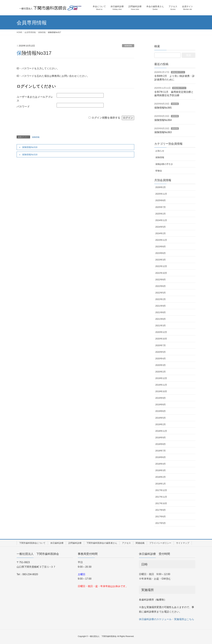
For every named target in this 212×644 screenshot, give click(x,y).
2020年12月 (161, 332)
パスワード (23, 107)
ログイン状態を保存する (106, 118)
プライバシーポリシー (160, 543)
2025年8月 (161, 200)
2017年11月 (161, 497)
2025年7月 (161, 207)
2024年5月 (161, 227)
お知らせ (160, 151)
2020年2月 (161, 372)
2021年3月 (161, 326)
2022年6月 (161, 286)
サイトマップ (183, 543)
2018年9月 (161, 438)
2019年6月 (161, 411)
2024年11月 (161, 220)
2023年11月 (161, 240)
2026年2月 (161, 187)
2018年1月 (161, 484)
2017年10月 (161, 503)
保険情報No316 (30, 147)
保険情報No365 (163, 108)
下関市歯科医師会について (32, 543)
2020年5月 (161, 352)
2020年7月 (161, 345)
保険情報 (128, 46)
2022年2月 (161, 299)
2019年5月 (161, 418)
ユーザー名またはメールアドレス (35, 98)
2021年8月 (161, 312)
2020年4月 (161, 359)
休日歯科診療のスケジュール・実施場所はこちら (167, 619)
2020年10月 (161, 339)
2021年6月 (161, 319)
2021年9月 (161, 306)
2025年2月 (161, 214)
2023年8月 (161, 247)
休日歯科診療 (57, 543)
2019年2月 (161, 424)
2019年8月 (161, 405)
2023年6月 (161, 253)
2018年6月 (161, 457)
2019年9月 (161, 398)
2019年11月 (161, 385)
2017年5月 (161, 523)
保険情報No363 (163, 132)
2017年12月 (161, 490)
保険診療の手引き (178, 72)
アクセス (126, 543)
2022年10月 (161, 273)
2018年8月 (161, 444)
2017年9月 (161, 510)
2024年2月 (161, 233)
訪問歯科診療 (75, 543)
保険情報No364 (163, 120)
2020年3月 (161, 365)
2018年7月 (161, 451)
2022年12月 (161, 266)
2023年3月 (161, 260)
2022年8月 (161, 280)
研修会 (159, 171)
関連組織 (140, 543)
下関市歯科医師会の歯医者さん (102, 543)
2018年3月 (161, 470)
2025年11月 (161, 194)
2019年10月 (161, 391)
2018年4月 (161, 464)
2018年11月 (161, 431)
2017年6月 (161, 517)
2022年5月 (161, 293)
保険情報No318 (30, 155)
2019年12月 (161, 378)
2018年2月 (161, 477)
